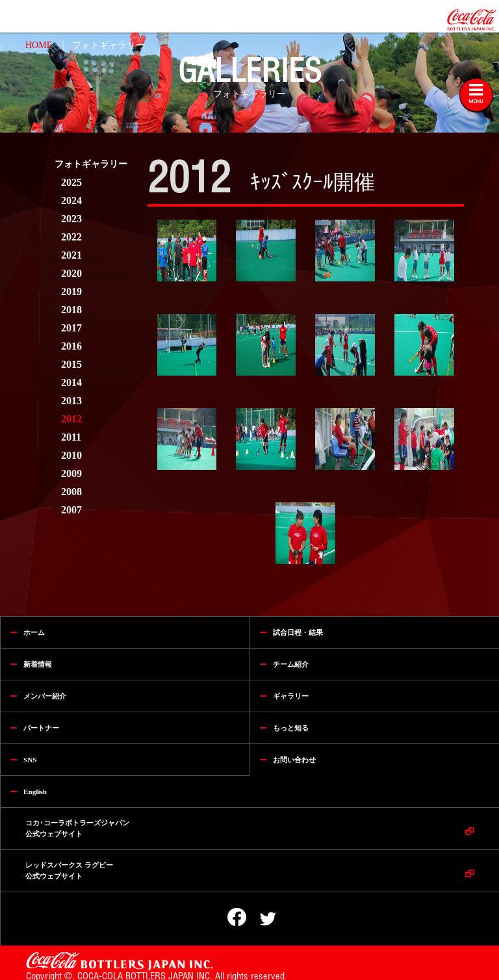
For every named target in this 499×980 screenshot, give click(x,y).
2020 (71, 273)
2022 (71, 237)
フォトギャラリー (109, 45)
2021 (71, 255)
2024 (71, 200)
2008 (71, 492)
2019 (71, 291)
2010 (71, 455)
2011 (71, 437)
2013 (71, 401)
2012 (71, 419)
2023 (71, 219)
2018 (71, 310)
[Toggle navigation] (476, 95)
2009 (71, 473)
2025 (71, 182)
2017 (71, 328)
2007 (71, 510)
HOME (39, 45)
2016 (71, 346)
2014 (71, 382)
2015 (71, 364)
